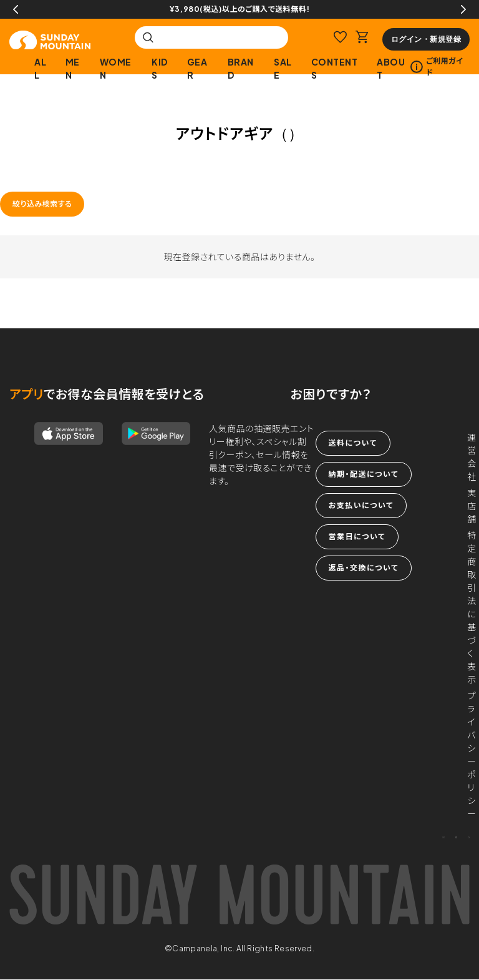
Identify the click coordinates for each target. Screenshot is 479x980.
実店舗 (472, 506)
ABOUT (391, 68)
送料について (353, 443)
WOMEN (116, 68)
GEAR (197, 68)
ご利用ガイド (437, 66)
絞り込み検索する (42, 204)
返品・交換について (364, 568)
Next (463, 9)
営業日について (357, 537)
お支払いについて (361, 505)
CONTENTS (335, 68)
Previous (16, 9)
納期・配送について (364, 474)
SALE (283, 68)
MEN (73, 68)
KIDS (160, 68)
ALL (40, 68)
